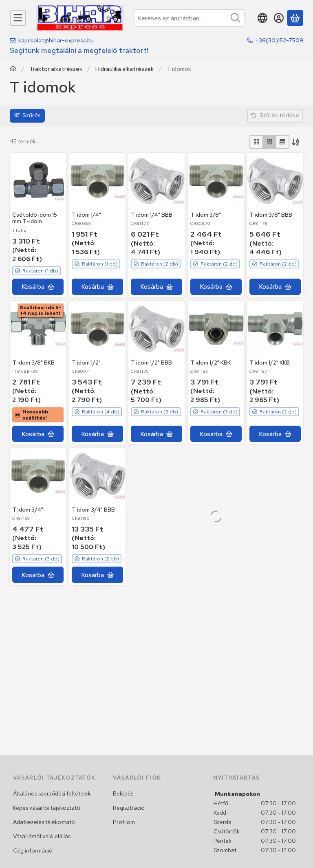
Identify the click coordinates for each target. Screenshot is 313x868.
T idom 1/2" (86, 363)
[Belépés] (279, 18)
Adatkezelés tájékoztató (44, 822)
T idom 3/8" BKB (33, 363)
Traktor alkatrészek (56, 69)
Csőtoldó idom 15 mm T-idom (35, 218)
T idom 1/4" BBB (152, 215)
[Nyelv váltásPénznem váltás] (262, 18)
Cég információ (33, 850)
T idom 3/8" (206, 214)
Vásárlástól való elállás (42, 836)
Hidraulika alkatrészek (125, 69)
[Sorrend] (296, 142)
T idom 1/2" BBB (151, 363)
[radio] (256, 142)
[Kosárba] (38, 287)
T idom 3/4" (28, 510)
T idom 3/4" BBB (93, 510)
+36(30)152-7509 (279, 40)
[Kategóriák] (18, 18)
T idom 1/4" (86, 214)
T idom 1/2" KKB (270, 363)
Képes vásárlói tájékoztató (47, 808)
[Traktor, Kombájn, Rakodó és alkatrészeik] (13, 69)
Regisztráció (129, 808)
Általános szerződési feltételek (52, 793)
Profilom (124, 822)
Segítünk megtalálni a (79, 50)
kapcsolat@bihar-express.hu (56, 40)
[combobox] (189, 18)
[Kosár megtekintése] (295, 18)
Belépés (123, 793)
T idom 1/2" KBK (211, 363)
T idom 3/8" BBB (271, 215)
